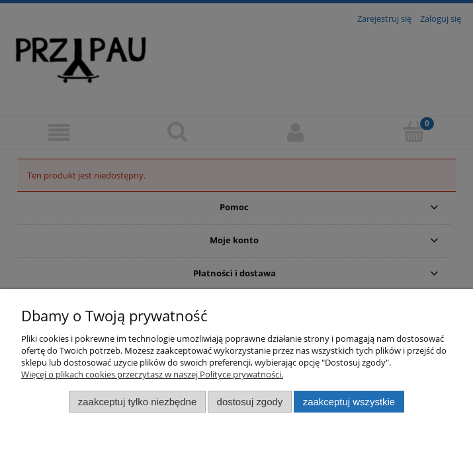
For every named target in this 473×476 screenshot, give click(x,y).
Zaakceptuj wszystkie (349, 402)
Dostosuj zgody (250, 402)
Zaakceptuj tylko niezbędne (137, 402)
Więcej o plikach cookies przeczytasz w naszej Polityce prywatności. (152, 374)
